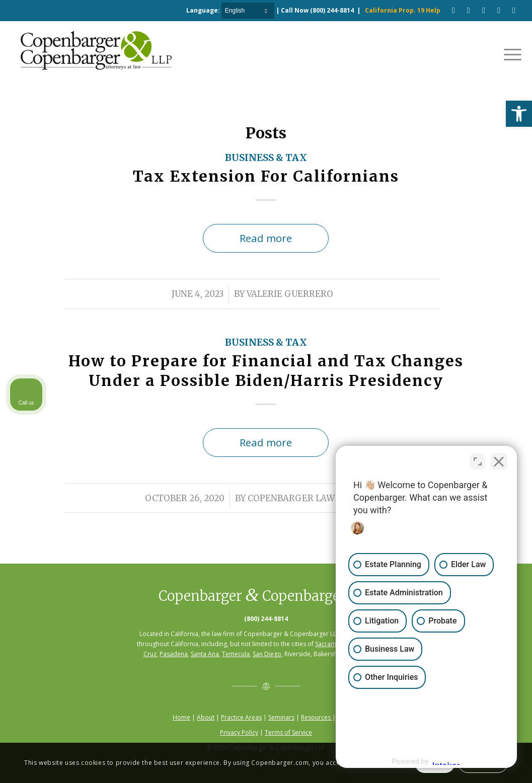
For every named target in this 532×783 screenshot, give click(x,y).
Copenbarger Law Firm (303, 498)
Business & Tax (266, 158)
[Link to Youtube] (469, 10)
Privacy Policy (239, 732)
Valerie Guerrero (290, 294)
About (206, 717)
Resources (317, 717)
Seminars (281, 717)
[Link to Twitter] (514, 10)
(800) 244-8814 (332, 10)
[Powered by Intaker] (446, 762)
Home (181, 717)
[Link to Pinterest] (484, 10)
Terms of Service (288, 732)
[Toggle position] (478, 461)
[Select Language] (248, 11)
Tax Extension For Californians (266, 176)
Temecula (236, 654)
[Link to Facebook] (453, 10)
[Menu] (509, 54)
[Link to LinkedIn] (499, 10)
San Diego (267, 654)
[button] (519, 114)
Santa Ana (205, 654)
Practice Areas (241, 717)
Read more (266, 238)
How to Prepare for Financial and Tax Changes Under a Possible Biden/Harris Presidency (266, 371)
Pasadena (174, 654)
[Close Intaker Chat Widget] (499, 461)
